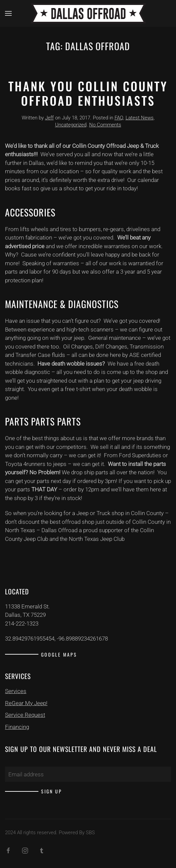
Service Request (25, 715)
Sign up (52, 791)
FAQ (119, 118)
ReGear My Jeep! (26, 703)
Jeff (49, 118)
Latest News (140, 118)
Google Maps (59, 654)
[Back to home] (88, 13)
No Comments (105, 125)
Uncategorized (71, 125)
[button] (8, 13)
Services (16, 691)
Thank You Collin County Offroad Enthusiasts (88, 93)
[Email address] (88, 774)
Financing (17, 727)
